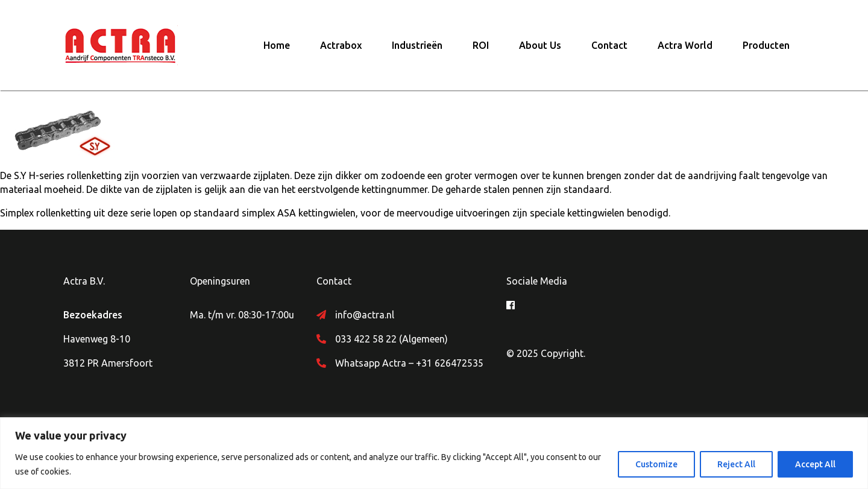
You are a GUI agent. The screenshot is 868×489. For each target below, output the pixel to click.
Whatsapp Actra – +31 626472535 (409, 363)
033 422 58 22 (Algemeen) (392, 339)
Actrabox (341, 45)
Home (277, 45)
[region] (434, 453)
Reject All (736, 464)
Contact (609, 45)
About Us (540, 45)
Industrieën (417, 45)
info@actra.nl (365, 315)
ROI (481, 45)
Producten (766, 45)
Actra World (685, 45)
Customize (656, 464)
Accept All (815, 464)
